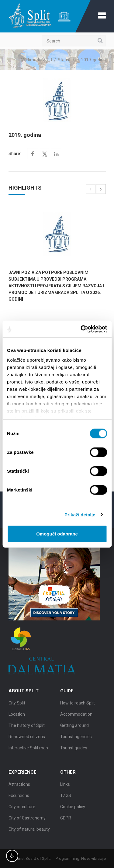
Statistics (67, 60)
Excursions (19, 797)
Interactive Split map (28, 749)
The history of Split (27, 727)
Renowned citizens (27, 738)
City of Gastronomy (27, 819)
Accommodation (76, 715)
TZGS (66, 797)
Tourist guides (74, 749)
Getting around (74, 727)
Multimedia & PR (36, 60)
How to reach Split (78, 704)
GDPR (66, 819)
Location (17, 715)
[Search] (74, 41)
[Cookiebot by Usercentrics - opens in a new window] (81, 329)
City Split (17, 704)
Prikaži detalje (80, 514)
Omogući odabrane (57, 534)
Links (65, 785)
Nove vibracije (94, 858)
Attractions (19, 785)
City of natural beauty (29, 830)
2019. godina (93, 60)
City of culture (22, 808)
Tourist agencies (76, 738)
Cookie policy (73, 808)
